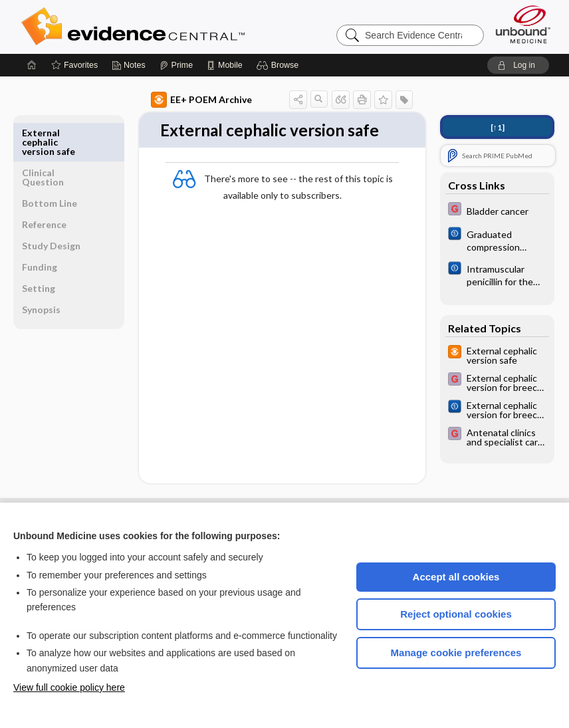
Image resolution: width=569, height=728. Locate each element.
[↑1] (498, 127)
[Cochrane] (497, 240)
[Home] (32, 65)
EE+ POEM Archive (190, 100)
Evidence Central (186, 27)
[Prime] (176, 65)
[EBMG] (497, 210)
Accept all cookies (456, 577)
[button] (280, 65)
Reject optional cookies (456, 614)
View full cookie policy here (69, 687)
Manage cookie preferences (456, 653)
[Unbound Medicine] (523, 24)
